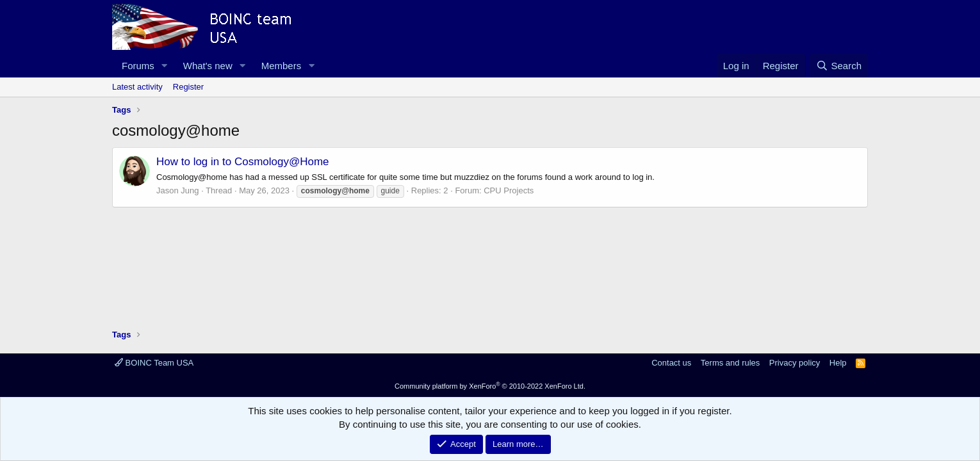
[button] (165, 66)
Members (282, 66)
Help (838, 363)
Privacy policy (795, 363)
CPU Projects (509, 190)
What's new (208, 66)
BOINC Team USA (154, 363)
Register (188, 87)
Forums (138, 66)
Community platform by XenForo (490, 386)
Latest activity (137, 87)
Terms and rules (730, 363)
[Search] (839, 66)
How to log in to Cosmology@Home (243, 162)
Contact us (671, 363)
